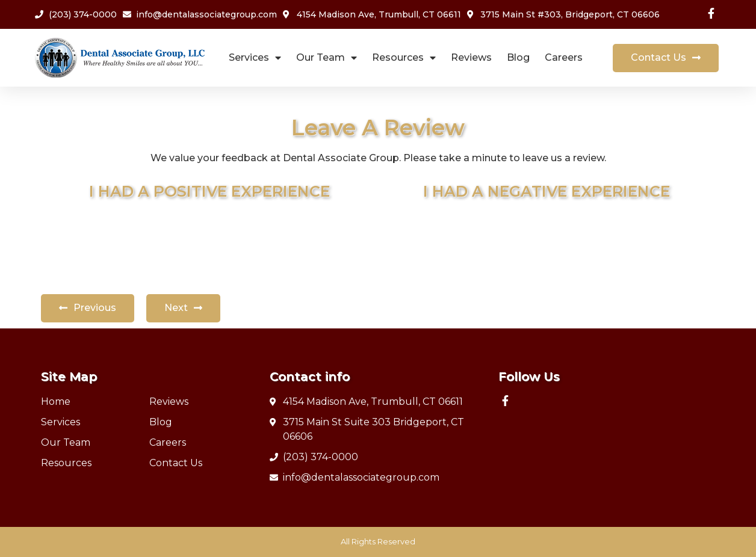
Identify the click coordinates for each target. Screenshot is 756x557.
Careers (564, 57)
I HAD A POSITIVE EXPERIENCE (209, 191)
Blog (518, 57)
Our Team (327, 58)
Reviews (471, 57)
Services (255, 58)
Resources (404, 58)
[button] (666, 58)
